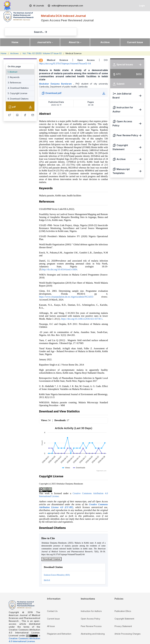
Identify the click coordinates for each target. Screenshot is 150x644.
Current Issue (135, 29)
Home (15, 29)
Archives (14, 41)
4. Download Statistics (18, 75)
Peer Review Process (91, 613)
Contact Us (52, 598)
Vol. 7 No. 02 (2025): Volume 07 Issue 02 (42, 41)
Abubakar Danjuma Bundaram (56, 71)
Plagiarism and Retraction (59, 621)
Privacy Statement (123, 613)
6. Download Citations (18, 86)
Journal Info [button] (44, 29)
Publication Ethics (123, 598)
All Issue (51, 613)
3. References (14, 70)
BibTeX (47, 567)
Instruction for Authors (91, 598)
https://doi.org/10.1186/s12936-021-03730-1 (82, 306)
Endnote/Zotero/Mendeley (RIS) (57, 562)
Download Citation (51, 546)
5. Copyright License (18, 81)
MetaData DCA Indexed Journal (63, 16)
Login (142, 6)
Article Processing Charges (128, 621)
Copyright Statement (124, 606)
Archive (105, 29)
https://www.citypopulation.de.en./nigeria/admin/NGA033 (66, 284)
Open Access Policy (90, 606)
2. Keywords (14, 64)
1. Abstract (12, 59)
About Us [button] (74, 29)
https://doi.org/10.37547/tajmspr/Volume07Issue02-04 (65, 51)
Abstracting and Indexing (93, 621)
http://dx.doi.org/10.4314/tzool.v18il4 (60, 257)
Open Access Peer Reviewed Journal (67, 20)
